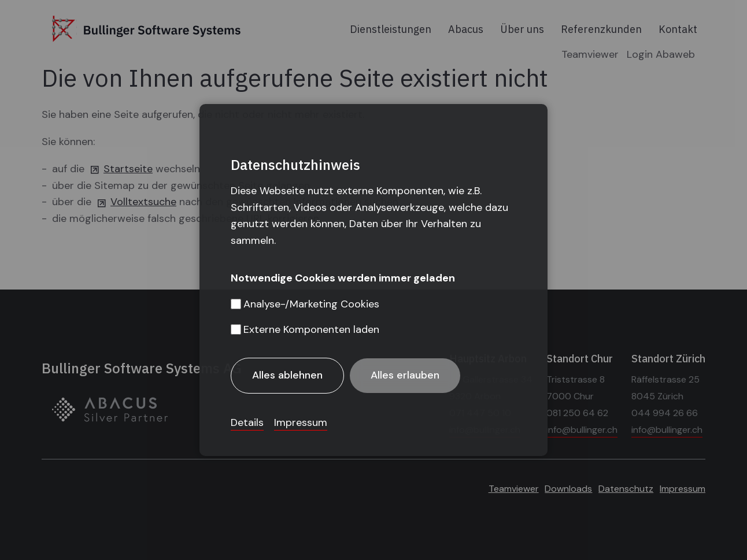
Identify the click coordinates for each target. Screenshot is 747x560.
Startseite (128, 169)
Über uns (522, 29)
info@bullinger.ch (485, 430)
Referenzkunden (601, 29)
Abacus (466, 29)
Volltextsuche (143, 202)
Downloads (568, 489)
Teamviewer (590, 54)
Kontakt (678, 29)
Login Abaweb (661, 54)
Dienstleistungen (391, 29)
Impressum (683, 489)
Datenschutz (626, 489)
